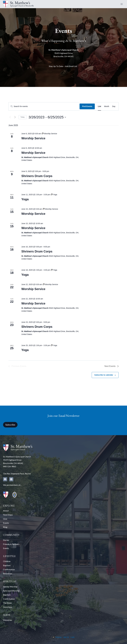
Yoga (25, 199)
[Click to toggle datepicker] (47, 117)
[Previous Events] (10, 117)
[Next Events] (15, 117)
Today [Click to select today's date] (23, 117)
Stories (6, 540)
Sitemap (59, 637)
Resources (8, 574)
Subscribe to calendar (104, 375)
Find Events (87, 106)
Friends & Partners (11, 544)
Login (73, 637)
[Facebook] (5, 479)
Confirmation (9, 569)
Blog (5, 527)
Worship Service (33, 138)
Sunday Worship (10, 587)
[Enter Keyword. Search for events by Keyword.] (44, 106)
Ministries (8, 620)
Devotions (8, 607)
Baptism (7, 565)
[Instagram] (11, 479)
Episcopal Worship (11, 591)
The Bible (7, 603)
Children (7, 561)
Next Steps (8, 515)
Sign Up (66, 637)
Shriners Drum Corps (37, 176)
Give (5, 519)
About (6, 511)
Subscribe (10, 425)
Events (6, 523)
